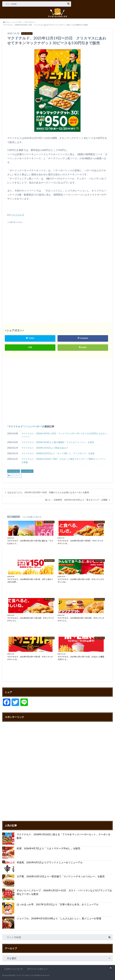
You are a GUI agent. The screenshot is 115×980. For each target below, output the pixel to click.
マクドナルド (17, 215)
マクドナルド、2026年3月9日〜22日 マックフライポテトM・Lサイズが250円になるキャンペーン (64, 435)
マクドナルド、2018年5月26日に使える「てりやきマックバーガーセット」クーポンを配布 (64, 836)
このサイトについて (13, 969)
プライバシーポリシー (37, 969)
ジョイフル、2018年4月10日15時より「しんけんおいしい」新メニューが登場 (59, 918)
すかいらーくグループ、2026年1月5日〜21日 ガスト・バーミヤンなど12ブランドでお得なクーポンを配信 (64, 892)
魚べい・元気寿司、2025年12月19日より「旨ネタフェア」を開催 (76, 500)
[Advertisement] (57, 245)
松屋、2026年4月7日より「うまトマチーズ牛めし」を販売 (48, 848)
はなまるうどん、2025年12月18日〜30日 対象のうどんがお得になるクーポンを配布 (48, 492)
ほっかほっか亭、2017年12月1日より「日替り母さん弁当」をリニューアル (58, 904)
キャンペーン (15, 476)
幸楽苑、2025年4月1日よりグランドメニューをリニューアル (50, 862)
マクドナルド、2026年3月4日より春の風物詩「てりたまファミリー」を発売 (58, 442)
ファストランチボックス (24, 975)
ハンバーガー (34, 426)
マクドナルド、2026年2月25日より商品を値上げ (45, 448)
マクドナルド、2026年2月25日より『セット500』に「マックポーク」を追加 (58, 453)
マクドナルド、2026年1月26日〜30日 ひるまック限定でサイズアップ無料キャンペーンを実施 (64, 461)
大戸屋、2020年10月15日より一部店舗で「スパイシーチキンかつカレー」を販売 (61, 876)
